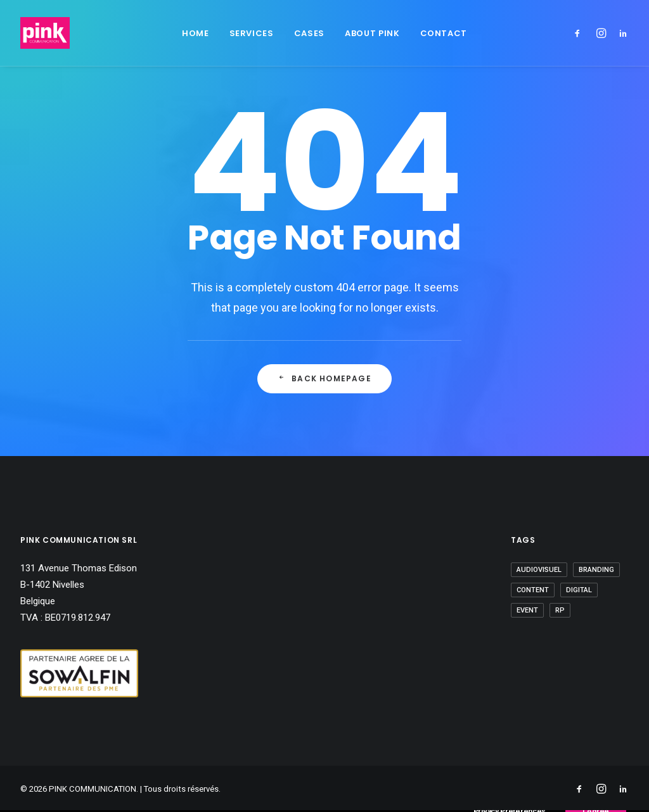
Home (196, 33)
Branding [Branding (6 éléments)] (596, 570)
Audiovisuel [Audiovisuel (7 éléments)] (539, 570)
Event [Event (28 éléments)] (527, 610)
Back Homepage (324, 378)
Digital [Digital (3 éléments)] (579, 590)
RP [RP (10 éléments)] (560, 610)
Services (252, 33)
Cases (309, 33)
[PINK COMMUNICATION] (45, 33)
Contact (444, 33)
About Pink (372, 33)
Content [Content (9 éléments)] (533, 590)
